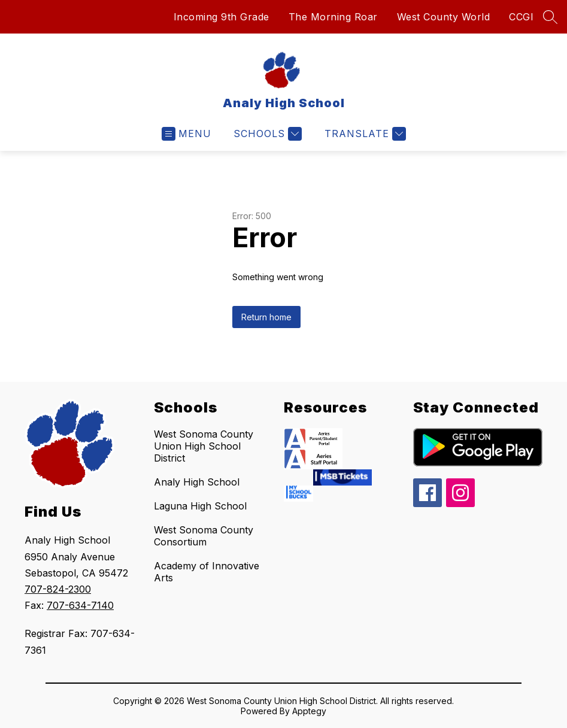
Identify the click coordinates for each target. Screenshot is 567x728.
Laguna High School (200, 506)
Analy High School (197, 482)
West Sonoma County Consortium (204, 536)
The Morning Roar (333, 17)
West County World (444, 17)
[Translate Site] (364, 134)
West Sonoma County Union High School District (204, 446)
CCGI (521, 17)
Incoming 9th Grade (222, 17)
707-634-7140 (80, 605)
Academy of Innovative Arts (207, 572)
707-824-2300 (58, 589)
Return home (266, 317)
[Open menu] (187, 134)
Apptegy (309, 711)
